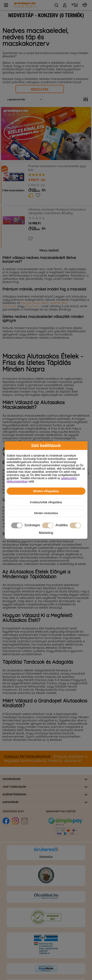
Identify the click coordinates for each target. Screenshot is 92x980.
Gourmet (32, 306)
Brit (64, 303)
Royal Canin (31, 303)
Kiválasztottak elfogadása (46, 502)
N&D (45, 303)
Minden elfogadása (46, 491)
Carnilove (10, 306)
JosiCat (55, 303)
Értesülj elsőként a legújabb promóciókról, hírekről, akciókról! (46, 759)
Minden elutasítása (46, 513)
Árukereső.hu (46, 856)
